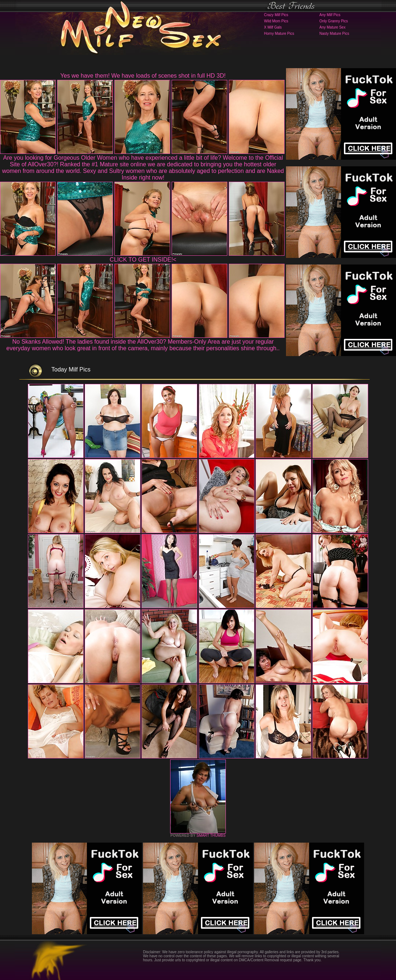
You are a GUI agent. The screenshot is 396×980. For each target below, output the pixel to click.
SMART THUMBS (211, 835)
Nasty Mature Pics (334, 34)
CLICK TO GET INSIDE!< (143, 260)
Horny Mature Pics (279, 34)
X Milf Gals (273, 27)
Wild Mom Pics (276, 21)
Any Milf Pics (330, 15)
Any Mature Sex (332, 27)
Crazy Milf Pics (276, 15)
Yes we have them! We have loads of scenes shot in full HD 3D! (143, 76)
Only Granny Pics (334, 21)
